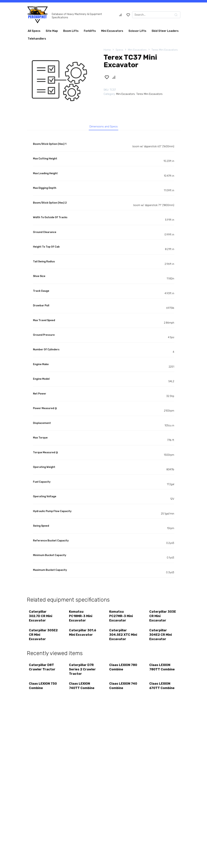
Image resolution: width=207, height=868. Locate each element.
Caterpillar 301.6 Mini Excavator (83, 635)
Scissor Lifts (137, 31)
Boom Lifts (71, 31)
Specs (119, 50)
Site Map (52, 31)
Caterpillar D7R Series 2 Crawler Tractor (83, 673)
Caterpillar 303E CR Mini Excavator (163, 617)
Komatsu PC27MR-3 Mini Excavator (122, 617)
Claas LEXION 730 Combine (40, 690)
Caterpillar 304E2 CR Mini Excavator (161, 637)
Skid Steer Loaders (165, 31)
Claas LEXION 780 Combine (120, 671)
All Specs (34, 31)
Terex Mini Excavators (165, 50)
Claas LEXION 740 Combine (120, 690)
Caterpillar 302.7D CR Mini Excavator (41, 617)
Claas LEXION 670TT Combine (162, 690)
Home (107, 50)
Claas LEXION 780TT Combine (163, 671)
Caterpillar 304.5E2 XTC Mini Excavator (122, 637)
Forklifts (90, 31)
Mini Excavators (112, 31)
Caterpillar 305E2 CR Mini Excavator (41, 637)
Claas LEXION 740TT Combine (82, 690)
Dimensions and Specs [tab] (103, 127)
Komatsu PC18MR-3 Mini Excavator (81, 617)
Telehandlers (37, 39)
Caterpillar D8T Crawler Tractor (43, 671)
